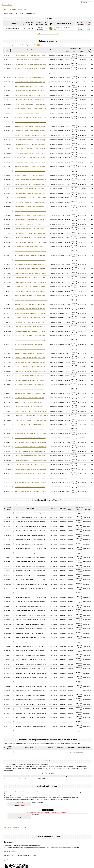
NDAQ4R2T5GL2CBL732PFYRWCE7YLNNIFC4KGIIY (30, 385)
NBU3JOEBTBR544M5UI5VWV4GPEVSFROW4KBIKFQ (30, 451)
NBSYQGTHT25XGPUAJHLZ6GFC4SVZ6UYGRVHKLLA (30, 189)
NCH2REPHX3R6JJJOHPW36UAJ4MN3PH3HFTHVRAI (30, 313)
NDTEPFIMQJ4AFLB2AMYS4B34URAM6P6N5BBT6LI (30, 407)
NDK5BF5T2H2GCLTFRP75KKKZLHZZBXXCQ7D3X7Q (30, 340)
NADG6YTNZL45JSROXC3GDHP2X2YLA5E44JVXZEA (30, 304)
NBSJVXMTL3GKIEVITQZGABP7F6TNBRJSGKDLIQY (30, 86)
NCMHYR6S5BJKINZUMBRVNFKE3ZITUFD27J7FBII (29, 247)
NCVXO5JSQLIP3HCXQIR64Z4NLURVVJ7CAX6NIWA (30, 229)
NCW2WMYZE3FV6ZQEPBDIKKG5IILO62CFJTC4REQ (30, 140)
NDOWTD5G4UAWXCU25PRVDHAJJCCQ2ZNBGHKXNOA (31, 460)
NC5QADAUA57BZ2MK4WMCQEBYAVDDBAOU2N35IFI (30, 269)
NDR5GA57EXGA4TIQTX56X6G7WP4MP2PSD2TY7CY (30, 264)
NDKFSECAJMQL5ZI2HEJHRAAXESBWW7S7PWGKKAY (30, 331)
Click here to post (48, 773)
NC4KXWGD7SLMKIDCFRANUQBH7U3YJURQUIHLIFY (30, 175)
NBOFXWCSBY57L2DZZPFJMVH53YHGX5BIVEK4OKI (30, 144)
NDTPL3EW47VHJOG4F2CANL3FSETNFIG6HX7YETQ (30, 77)
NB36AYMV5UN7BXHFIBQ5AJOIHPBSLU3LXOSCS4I (30, 353)
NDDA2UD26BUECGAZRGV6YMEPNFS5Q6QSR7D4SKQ (31, 122)
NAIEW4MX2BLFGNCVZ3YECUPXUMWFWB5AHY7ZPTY (31, 322)
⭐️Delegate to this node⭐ (48, 34)
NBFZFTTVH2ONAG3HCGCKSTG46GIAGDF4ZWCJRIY (30, 131)
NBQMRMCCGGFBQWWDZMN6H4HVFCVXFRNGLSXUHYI (31, 416)
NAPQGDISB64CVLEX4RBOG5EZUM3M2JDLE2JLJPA (30, 393)
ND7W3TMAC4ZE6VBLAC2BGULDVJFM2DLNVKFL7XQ (30, 233)
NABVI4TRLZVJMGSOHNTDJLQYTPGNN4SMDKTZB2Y (30, 367)
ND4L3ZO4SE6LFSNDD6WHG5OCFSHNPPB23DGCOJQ (31, 180)
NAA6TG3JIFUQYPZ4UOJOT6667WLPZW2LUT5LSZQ (30, 398)
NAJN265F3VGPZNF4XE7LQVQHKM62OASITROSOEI (30, 166)
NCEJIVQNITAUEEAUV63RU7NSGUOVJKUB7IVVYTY (30, 220)
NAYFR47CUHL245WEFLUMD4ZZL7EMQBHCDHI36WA (30, 126)
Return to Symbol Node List (15, 10)
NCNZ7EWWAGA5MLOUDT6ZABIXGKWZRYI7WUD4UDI (30, 482)
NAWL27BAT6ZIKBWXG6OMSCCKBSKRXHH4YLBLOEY (30, 273)
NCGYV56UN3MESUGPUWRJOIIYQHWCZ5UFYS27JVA (30, 118)
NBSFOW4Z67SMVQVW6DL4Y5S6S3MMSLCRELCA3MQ (31, 100)
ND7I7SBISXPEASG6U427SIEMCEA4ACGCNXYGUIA (30, 389)
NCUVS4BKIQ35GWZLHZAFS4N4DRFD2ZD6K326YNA (30, 278)
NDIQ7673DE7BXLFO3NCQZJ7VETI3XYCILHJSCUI (29, 224)
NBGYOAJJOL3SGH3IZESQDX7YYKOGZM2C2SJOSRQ (30, 202)
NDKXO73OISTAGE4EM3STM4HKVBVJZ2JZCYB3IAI (29, 345)
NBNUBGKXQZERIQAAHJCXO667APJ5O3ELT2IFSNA (30, 362)
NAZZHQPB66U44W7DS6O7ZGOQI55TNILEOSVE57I (30, 376)
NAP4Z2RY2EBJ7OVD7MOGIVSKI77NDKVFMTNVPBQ (30, 104)
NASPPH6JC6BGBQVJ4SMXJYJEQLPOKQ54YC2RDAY (30, 95)
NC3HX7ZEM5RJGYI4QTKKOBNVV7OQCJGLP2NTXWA (30, 198)
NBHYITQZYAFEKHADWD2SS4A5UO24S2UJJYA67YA (30, 349)
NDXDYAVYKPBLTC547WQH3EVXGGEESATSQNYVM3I (30, 442)
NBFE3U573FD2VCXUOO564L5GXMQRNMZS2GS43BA (30, 469)
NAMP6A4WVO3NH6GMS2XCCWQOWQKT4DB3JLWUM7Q (31, 420)
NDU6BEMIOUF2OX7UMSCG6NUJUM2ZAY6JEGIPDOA (30, 64)
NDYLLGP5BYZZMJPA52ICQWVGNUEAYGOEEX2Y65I (30, 255)
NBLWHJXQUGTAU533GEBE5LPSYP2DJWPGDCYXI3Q (30, 238)
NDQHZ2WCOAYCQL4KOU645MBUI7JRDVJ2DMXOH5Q (30, 158)
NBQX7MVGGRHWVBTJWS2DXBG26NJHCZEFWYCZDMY (31, 456)
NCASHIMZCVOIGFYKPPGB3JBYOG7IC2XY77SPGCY (30, 69)
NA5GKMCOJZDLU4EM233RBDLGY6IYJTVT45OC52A (30, 171)
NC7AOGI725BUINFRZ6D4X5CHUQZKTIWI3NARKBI (29, 425)
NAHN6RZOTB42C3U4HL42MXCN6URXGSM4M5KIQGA (30, 109)
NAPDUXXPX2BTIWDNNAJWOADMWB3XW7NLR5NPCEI (31, 447)
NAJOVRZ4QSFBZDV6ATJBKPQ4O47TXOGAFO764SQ (30, 153)
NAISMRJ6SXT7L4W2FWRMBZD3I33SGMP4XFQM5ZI (30, 309)
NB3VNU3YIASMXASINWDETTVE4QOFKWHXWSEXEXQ (31, 478)
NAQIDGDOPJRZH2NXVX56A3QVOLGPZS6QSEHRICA (30, 318)
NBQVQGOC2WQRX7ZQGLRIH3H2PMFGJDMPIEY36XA (30, 193)
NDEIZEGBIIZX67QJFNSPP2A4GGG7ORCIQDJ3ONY (30, 91)
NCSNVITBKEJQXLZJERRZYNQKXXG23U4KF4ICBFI (30, 73)
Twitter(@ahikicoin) (64, 796)
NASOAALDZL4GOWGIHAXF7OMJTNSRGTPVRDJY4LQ (30, 438)
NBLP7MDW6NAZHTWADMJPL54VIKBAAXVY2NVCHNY (30, 282)
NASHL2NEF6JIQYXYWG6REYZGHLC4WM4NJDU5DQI (30, 184)
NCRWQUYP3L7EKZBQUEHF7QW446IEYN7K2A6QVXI (30, 287)
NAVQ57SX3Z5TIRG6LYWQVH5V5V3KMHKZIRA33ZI (29, 402)
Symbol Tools (7, 5)
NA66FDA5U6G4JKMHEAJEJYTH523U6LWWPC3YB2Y (30, 215)
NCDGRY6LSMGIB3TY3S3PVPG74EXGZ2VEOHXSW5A (30, 411)
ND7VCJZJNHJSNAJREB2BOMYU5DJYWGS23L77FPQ (30, 487)
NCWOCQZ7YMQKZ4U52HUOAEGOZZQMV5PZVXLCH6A (31, 300)
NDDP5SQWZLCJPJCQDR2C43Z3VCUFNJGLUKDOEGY (31, 211)
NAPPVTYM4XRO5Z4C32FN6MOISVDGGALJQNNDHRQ (30, 251)
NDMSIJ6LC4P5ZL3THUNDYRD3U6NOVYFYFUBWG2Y (30, 149)
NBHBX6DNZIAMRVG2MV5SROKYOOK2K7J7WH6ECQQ (31, 429)
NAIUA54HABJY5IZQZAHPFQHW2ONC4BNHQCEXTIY (30, 336)
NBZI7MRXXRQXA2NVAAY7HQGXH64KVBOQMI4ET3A (30, 207)
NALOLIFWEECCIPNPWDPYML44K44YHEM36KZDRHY (30, 474)
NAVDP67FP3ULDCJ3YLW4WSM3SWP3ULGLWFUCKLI (30, 465)
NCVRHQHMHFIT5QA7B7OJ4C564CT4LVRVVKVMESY (30, 358)
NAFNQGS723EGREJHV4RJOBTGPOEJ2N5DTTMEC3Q (30, 296)
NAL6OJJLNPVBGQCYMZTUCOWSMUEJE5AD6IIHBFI (30, 260)
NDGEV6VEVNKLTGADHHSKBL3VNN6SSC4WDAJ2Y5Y (30, 371)
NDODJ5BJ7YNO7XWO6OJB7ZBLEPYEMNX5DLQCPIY (30, 82)
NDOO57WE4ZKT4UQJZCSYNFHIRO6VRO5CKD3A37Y (30, 291)
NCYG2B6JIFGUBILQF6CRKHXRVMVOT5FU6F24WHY (30, 380)
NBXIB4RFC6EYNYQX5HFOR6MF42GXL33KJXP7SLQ (30, 55)
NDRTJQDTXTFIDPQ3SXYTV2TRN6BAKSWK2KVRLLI (30, 327)
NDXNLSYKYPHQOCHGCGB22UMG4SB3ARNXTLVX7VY (31, 135)
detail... (56, 29)
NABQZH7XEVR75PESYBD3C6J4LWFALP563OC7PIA (30, 491)
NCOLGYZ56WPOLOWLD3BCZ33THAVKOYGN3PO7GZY (31, 242)
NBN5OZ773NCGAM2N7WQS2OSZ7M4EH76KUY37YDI (30, 162)
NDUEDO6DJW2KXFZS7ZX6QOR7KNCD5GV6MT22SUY (30, 434)
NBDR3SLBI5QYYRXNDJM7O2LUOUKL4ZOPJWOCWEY (31, 113)
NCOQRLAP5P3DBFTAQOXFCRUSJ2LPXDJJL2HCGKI (30, 60)
